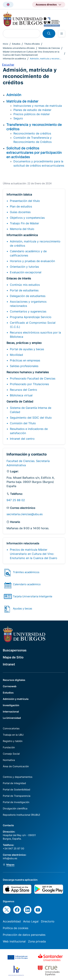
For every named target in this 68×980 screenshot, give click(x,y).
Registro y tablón (13, 741)
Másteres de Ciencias (49, 48)
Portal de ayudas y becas (27, 349)
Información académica (14, 59)
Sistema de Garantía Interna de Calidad (31, 410)
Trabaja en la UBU (13, 735)
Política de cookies (16, 928)
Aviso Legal (31, 921)
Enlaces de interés (19, 278)
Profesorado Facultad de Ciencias (33, 378)
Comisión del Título (23, 423)
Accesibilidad (12, 921)
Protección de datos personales (24, 935)
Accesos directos (46, 4)
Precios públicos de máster (32, 114)
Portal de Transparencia (17, 796)
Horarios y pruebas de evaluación (32, 261)
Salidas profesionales (24, 366)
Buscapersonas (15, 650)
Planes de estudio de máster (32, 110)
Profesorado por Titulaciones (29, 384)
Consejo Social (11, 754)
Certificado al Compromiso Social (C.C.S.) (33, 325)
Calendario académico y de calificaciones (28, 253)
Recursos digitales (14, 680)
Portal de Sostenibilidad (17, 789)
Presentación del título (25, 201)
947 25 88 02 (16, 500)
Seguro (18, 118)
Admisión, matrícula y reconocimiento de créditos (35, 243)
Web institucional (14, 941)
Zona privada (37, 941)
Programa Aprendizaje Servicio (31, 317)
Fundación (9, 747)
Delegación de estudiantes (28, 296)
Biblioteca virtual (21, 395)
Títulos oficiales (32, 44)
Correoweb (10, 686)
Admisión (14, 95)
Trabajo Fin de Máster (24, 223)
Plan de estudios (21, 206)
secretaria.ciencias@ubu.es (25, 514)
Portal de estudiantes (24, 290)
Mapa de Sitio (13, 657)
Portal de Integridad (14, 783)
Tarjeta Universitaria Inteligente (33, 596)
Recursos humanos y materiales (28, 372)
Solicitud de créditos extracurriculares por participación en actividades (34, 153)
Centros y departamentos (18, 777)
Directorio (48, 921)
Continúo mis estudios (25, 285)
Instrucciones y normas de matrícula (38, 106)
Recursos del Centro (23, 390)
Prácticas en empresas (25, 360)
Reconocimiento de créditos (32, 133)
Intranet (9, 664)
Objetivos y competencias (27, 218)
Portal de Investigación (16, 802)
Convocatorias (11, 728)
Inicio (5, 44)
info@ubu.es (10, 858)
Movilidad (16, 355)
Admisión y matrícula (16, 699)
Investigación (11, 705)
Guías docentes (20, 212)
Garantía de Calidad (20, 401)
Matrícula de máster (22, 101)
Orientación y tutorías (24, 267)
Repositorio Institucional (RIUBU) (21, 815)
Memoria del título (22, 229)
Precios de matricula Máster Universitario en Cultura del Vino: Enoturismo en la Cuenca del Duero (34, 554)
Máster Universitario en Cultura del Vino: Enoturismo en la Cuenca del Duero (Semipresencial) (31, 53)
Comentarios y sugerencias (28, 311)
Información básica (19, 194)
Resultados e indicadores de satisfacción (29, 431)
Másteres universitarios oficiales (19, 48)
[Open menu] (62, 34)
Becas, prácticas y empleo (24, 343)
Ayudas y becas (23, 608)
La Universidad (12, 718)
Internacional (11, 712)
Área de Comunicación (16, 766)
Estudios (16, 44)
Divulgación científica (15, 808)
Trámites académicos (26, 572)
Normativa (9, 760)
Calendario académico (27, 584)
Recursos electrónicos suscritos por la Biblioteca (35, 335)
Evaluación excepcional (26, 272)
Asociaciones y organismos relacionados (28, 304)
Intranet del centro (22, 439)
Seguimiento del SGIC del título (31, 418)
